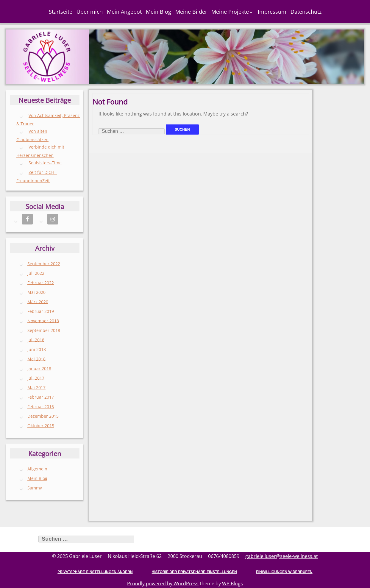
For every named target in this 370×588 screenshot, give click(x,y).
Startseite (61, 12)
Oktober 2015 (41, 425)
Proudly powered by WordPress (163, 584)
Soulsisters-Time (45, 163)
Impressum (272, 12)
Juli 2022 (36, 273)
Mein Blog (159, 12)
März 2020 (38, 301)
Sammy (35, 488)
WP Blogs (232, 584)
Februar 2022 (41, 282)
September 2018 (44, 330)
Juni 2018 (37, 349)
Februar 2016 (41, 406)
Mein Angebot (124, 12)
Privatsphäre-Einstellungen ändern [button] (95, 572)
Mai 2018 (36, 359)
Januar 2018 (39, 368)
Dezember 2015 (43, 416)
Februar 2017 (41, 397)
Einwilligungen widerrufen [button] (284, 572)
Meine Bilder (191, 12)
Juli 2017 (36, 378)
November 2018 (43, 320)
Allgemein (37, 469)
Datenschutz (306, 12)
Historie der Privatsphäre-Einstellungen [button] (194, 572)
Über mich (90, 12)
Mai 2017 (36, 387)
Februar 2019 (41, 311)
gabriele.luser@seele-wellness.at (282, 556)
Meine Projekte (230, 12)
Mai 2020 (36, 292)
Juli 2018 (36, 340)
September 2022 (44, 263)
